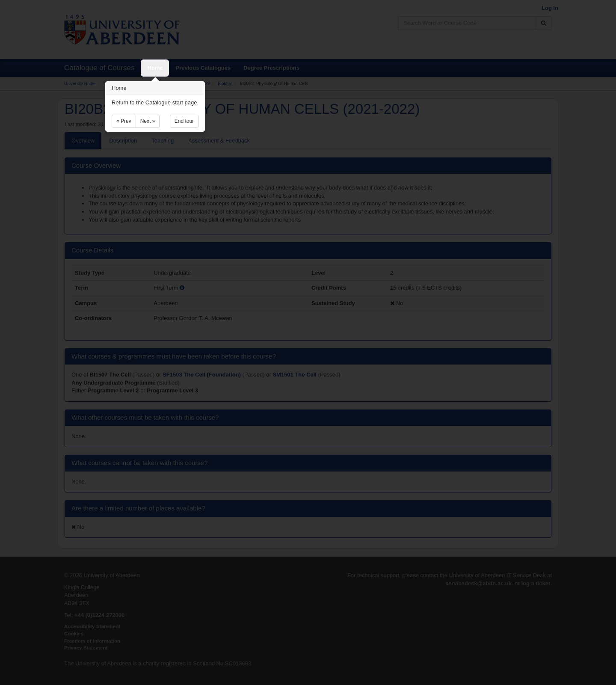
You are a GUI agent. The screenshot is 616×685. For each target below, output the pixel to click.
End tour (184, 121)
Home (155, 68)
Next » (148, 121)
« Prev (124, 121)
